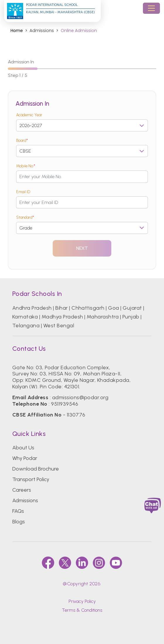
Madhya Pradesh (62, 317)
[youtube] (116, 563)
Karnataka (25, 317)
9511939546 (65, 404)
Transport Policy (31, 479)
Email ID (23, 192)
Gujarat (132, 308)
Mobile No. (26, 166)
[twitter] (65, 563)
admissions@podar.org (80, 397)
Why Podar (25, 458)
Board (22, 140)
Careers (22, 490)
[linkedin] (82, 563)
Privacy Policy (82, 601)
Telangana (26, 326)
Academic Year (29, 115)
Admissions (25, 500)
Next (82, 248)
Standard (25, 217)
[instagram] (99, 563)
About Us (23, 448)
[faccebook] (48, 563)
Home (17, 31)
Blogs (19, 522)
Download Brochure (36, 469)
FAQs (18, 511)
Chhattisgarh (88, 308)
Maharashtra (103, 317)
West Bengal (59, 326)
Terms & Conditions (82, 610)
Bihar (61, 308)
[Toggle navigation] (151, 8)
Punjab (131, 317)
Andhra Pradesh (32, 308)
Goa (113, 308)
